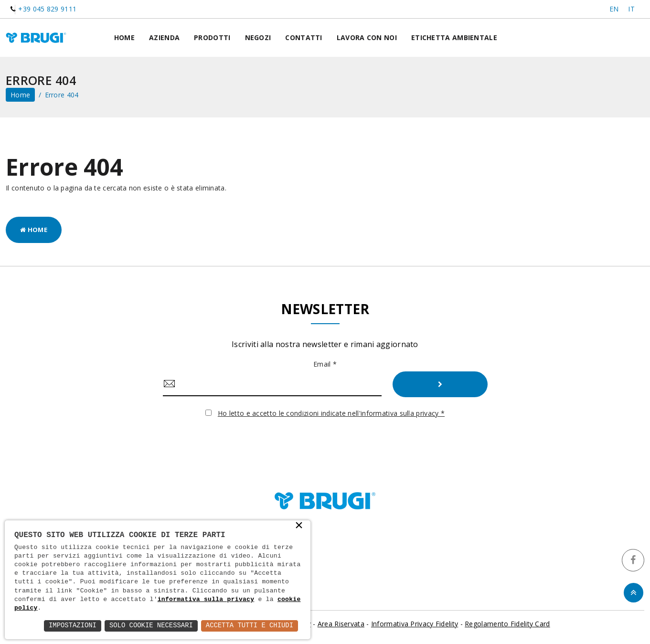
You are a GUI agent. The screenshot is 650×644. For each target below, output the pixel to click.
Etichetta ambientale (454, 37)
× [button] (299, 526)
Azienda (164, 37)
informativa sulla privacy (206, 600)
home (20, 95)
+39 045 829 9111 (47, 9)
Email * (325, 364)
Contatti (304, 37)
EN (614, 9)
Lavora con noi (367, 37)
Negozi (258, 37)
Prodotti (212, 37)
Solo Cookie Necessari (150, 626)
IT (631, 9)
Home (124, 37)
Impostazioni (71, 626)
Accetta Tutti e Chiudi (249, 626)
